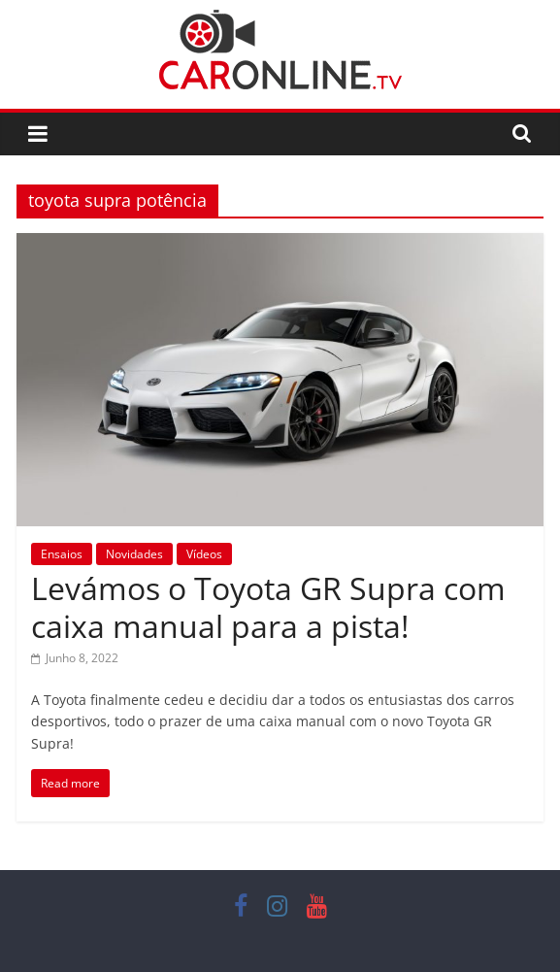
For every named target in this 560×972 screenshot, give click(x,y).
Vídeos (204, 554)
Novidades (134, 554)
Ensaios (62, 554)
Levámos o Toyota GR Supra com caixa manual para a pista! (268, 606)
